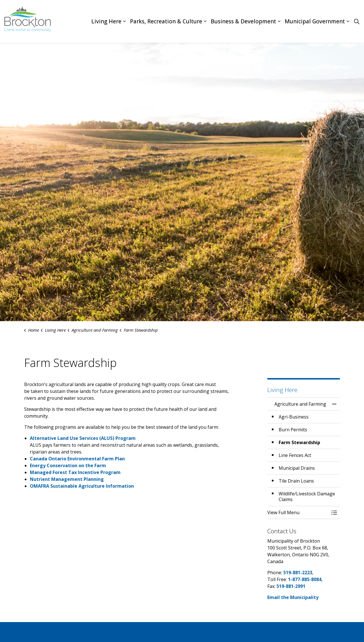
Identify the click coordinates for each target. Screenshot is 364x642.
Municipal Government (315, 21)
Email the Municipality (293, 597)
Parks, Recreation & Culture (166, 21)
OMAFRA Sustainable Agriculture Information (82, 486)
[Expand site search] (357, 21)
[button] (298, 512)
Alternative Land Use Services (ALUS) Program (83, 438)
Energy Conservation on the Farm (68, 465)
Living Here (106, 21)
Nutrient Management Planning (67, 479)
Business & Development (243, 21)
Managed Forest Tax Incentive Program (75, 472)
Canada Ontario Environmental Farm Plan (77, 459)
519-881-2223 (298, 573)
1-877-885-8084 (305, 579)
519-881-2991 (291, 586)
